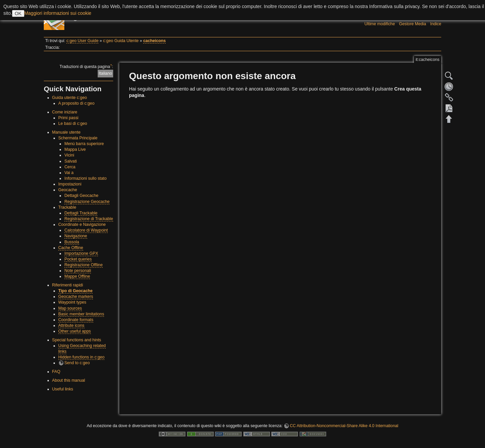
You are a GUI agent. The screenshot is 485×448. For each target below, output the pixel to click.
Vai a (69, 173)
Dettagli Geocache (81, 196)
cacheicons (154, 41)
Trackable (67, 207)
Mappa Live (75, 149)
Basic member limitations (81, 314)
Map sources (70, 308)
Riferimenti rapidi (68, 285)
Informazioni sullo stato (85, 178)
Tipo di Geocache (75, 291)
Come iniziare (65, 112)
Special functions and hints (77, 340)
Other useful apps (75, 331)
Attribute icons (71, 325)
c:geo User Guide (82, 41)
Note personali (78, 271)
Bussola (72, 242)
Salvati (71, 161)
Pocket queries (78, 259)
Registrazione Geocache (87, 202)
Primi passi (68, 118)
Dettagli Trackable (81, 213)
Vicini (69, 155)
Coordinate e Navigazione (82, 225)
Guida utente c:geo (70, 98)
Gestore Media (413, 24)
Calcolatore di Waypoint (86, 230)
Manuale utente (66, 132)
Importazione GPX (81, 253)
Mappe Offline (77, 276)
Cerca (70, 167)
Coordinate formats (76, 320)
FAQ (56, 372)
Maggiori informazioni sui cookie (58, 13)
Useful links (63, 389)
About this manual (69, 380)
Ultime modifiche (380, 24)
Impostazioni (70, 184)
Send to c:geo (77, 363)
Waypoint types (72, 302)
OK (18, 13)
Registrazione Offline (84, 265)
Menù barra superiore (84, 144)
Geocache (68, 190)
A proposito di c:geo (76, 103)
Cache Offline (71, 248)
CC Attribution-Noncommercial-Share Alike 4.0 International (344, 426)
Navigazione (76, 236)
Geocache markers (76, 297)
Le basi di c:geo (73, 124)
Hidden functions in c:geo (82, 357)
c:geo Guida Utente (121, 41)
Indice (436, 24)
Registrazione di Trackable (89, 219)
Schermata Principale (78, 138)
